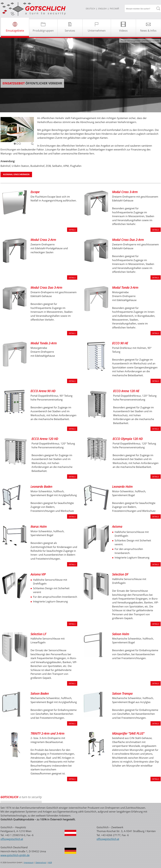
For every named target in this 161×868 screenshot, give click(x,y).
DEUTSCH (90, 9)
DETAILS (72, 230)
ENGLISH (102, 9)
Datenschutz (41, 862)
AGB (50, 862)
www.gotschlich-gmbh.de (15, 855)
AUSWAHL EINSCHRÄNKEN (16, 174)
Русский (114, 9)
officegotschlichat (12, 839)
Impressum (29, 862)
